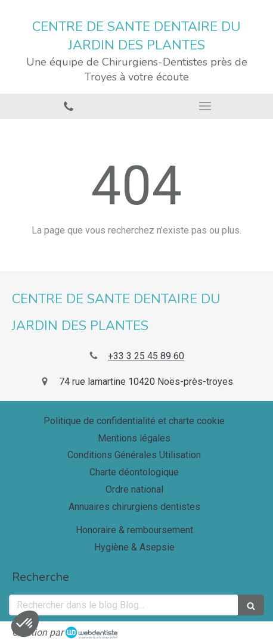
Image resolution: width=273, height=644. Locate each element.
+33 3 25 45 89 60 (146, 356)
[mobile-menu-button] (205, 106)
